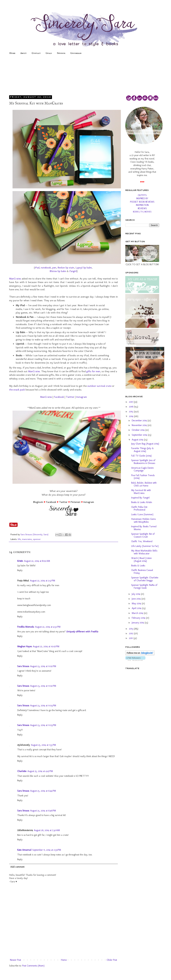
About (23, 53)
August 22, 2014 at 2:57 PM (42, 581)
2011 (131, 638)
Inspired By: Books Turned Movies (144, 528)
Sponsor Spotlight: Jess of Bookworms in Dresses (143, 462)
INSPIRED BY (142, 198)
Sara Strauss (23, 666)
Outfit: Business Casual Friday (142, 572)
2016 (131, 407)
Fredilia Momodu (26, 627)
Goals (49, 53)
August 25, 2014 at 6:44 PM (43, 791)
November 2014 (140, 425)
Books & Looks (138, 566)
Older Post (112, 960)
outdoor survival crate (99, 386)
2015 (131, 412)
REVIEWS (142, 208)
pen (54, 268)
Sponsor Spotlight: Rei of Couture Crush (143, 535)
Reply (20, 570)
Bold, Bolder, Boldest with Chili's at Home (144, 484)
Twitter (70, 397)
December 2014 (140, 421)
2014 (131, 416)
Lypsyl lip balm (84, 268)
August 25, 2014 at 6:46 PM (43, 811)
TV (142, 212)
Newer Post (15, 960)
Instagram (82, 397)
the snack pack (17, 390)
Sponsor (61, 53)
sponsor (37, 539)
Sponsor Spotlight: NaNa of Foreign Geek (144, 586)
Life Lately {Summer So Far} (145, 546)
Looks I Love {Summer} (142, 514)
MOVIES (148, 212)
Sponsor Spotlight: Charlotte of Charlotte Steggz (145, 579)
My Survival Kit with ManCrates (141, 492)
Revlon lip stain (66, 268)
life (19, 539)
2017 (131, 402)
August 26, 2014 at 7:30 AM (47, 830)
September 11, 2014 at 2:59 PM (47, 850)
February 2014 (139, 618)
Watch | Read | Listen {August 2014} (141, 560)
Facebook (59, 397)
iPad (37, 268)
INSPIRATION (142, 205)
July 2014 (136, 594)
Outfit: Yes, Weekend (142, 541)
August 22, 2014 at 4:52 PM (48, 627)
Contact (36, 53)
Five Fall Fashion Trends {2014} (143, 477)
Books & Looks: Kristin (142, 502)
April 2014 (137, 608)
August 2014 (138, 440)
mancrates (27, 539)
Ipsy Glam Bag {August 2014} (145, 444)
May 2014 (137, 603)
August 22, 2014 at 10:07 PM (46, 646)
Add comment (17, 867)
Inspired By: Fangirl (140, 498)
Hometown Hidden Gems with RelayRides (143, 520)
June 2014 (137, 599)
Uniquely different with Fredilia (82, 632)
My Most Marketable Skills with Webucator (144, 552)
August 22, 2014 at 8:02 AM (37, 561)
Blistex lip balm (58, 271)
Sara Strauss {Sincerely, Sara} (35, 534)
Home (12, 53)
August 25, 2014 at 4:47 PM (40, 771)
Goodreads (76, 53)
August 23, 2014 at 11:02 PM (43, 666)
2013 (131, 629)
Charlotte (22, 771)
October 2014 (138, 430)
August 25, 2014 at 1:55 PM (43, 745)
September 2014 (140, 435)
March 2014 (138, 613)
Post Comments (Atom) (33, 966)
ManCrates (15, 279)
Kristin (20, 561)
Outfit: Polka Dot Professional (139, 508)
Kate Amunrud (24, 850)
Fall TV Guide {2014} (141, 456)
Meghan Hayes (25, 646)
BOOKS (136, 212)
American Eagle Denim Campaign (142, 469)
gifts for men (93, 371)
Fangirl (73, 271)
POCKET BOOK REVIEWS (142, 202)
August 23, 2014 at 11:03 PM (43, 706)
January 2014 (138, 623)
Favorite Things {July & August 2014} (142, 450)
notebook (46, 268)
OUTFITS (142, 195)
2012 (131, 633)
